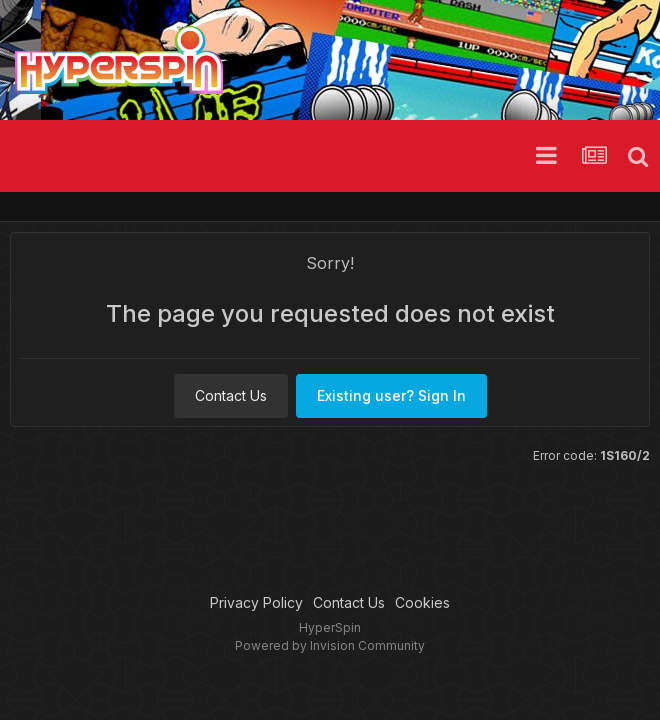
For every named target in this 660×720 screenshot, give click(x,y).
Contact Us (231, 395)
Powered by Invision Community (330, 645)
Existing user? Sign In (391, 395)
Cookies (422, 602)
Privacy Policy (256, 602)
